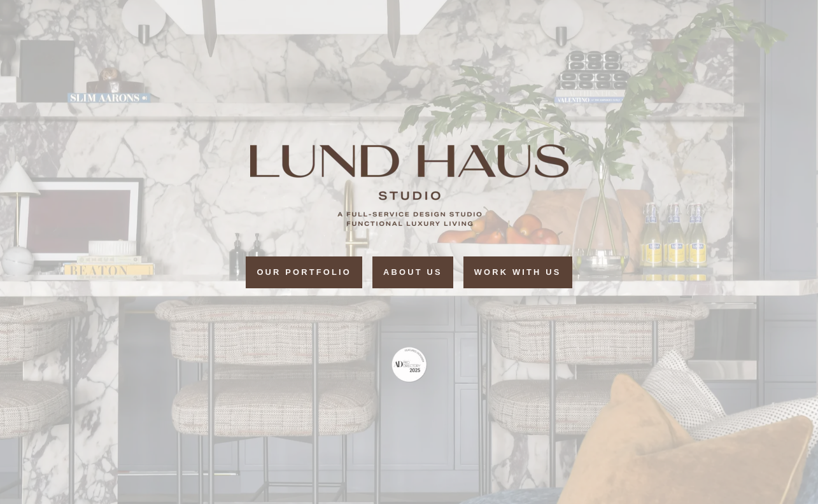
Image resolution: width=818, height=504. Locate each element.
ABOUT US (413, 272)
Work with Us (518, 272)
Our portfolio (304, 272)
